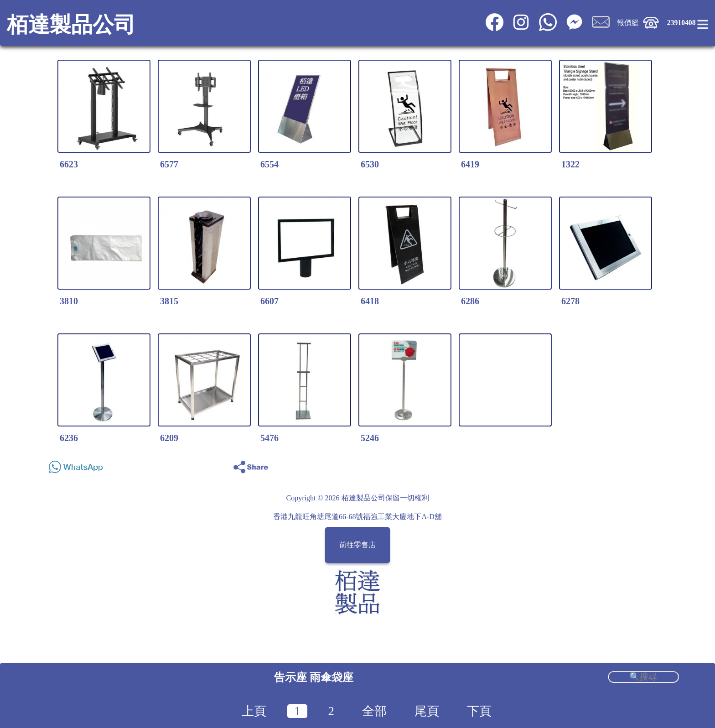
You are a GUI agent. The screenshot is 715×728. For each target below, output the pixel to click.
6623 (69, 164)
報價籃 (628, 23)
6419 (470, 164)
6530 (370, 164)
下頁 (479, 711)
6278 (570, 301)
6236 (69, 438)
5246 (370, 438)
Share (667, 465)
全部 (374, 711)
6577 (169, 164)
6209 (169, 438)
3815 (169, 301)
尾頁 (427, 711)
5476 (269, 438)
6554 (269, 164)
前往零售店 (357, 545)
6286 (470, 301)
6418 (370, 301)
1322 (570, 164)
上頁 (254, 711)
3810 (69, 301)
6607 (269, 301)
